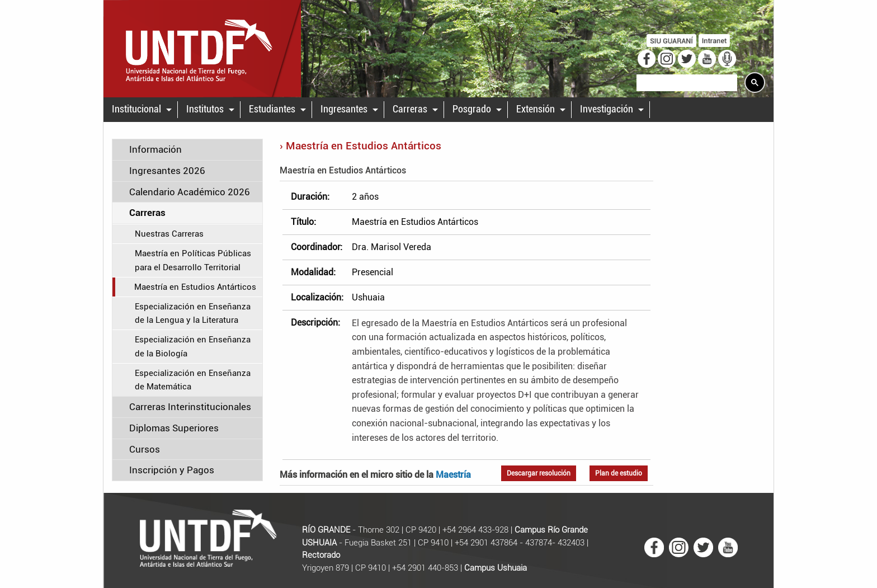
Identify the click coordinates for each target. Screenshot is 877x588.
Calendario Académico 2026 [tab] (190, 192)
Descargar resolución (539, 473)
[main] (438, 316)
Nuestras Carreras (169, 234)
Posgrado (472, 109)
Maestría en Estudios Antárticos (195, 287)
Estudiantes (272, 109)
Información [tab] (155, 149)
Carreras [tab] (147, 213)
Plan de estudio (619, 473)
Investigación (607, 109)
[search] (686, 83)
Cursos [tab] (145, 449)
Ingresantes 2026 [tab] (167, 171)
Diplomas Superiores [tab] (174, 428)
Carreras (410, 109)
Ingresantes (344, 109)
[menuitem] (141, 110)
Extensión (536, 109)
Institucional (136, 109)
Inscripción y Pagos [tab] (172, 470)
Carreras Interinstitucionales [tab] (190, 407)
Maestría (453, 475)
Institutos (205, 109)
